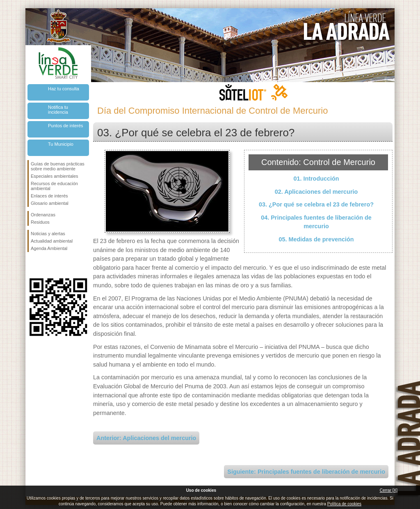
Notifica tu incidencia (58, 110)
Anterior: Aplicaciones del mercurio (146, 438)
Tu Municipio (61, 144)
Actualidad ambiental (52, 241)
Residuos (40, 222)
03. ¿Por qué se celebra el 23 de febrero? (316, 204)
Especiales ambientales (55, 176)
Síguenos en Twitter (46, 265)
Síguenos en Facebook (32, 265)
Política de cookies (344, 504)
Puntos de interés (66, 126)
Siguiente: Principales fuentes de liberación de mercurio (306, 472)
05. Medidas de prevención (316, 239)
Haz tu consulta (64, 89)
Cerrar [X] (389, 490)
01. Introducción (316, 179)
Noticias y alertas (48, 234)
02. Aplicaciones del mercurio (316, 192)
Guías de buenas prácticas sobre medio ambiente (58, 166)
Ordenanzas (43, 215)
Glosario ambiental (50, 203)
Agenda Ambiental (49, 248)
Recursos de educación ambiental (54, 186)
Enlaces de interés (49, 196)
